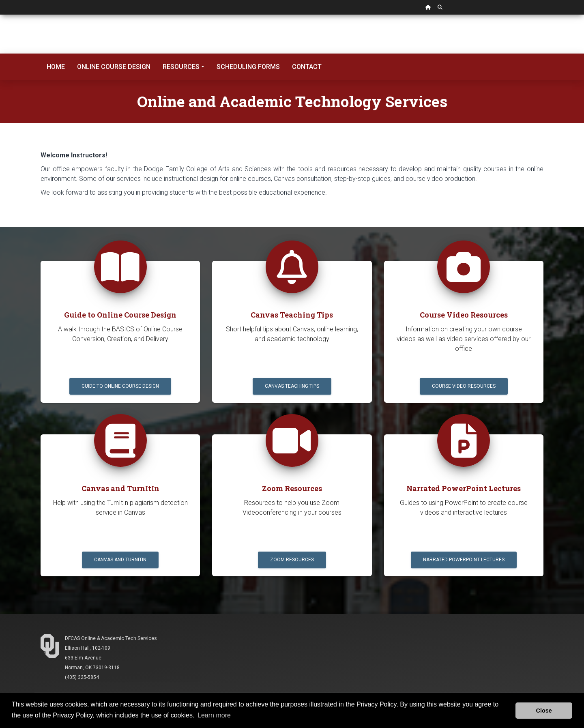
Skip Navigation (0, 15)
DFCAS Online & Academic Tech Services (111, 638)
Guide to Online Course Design (120, 386)
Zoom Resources (292, 560)
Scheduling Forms (248, 67)
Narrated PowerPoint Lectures (464, 560)
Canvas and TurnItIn (120, 560)
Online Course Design (114, 67)
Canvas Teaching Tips (292, 386)
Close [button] (544, 711)
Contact (307, 67)
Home (56, 67)
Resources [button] (181, 67)
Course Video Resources (464, 386)
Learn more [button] (214, 715)
